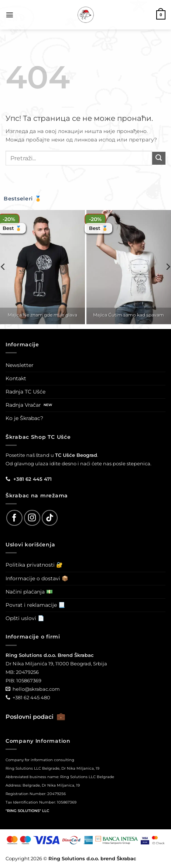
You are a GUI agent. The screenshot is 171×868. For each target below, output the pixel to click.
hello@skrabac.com (36, 689)
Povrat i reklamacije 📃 (35, 605)
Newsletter (20, 365)
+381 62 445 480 (31, 697)
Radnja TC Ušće (25, 392)
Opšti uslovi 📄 (25, 618)
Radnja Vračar (23, 405)
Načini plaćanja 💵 (29, 592)
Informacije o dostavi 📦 (37, 578)
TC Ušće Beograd (76, 455)
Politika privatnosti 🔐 (34, 565)
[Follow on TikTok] (50, 518)
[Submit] (159, 158)
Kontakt (16, 378)
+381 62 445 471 (33, 479)
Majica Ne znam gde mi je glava (42, 315)
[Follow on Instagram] (32, 518)
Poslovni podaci (35, 717)
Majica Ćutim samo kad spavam (129, 315)
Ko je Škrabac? (24, 418)
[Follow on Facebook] (14, 518)
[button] (10, 15)
